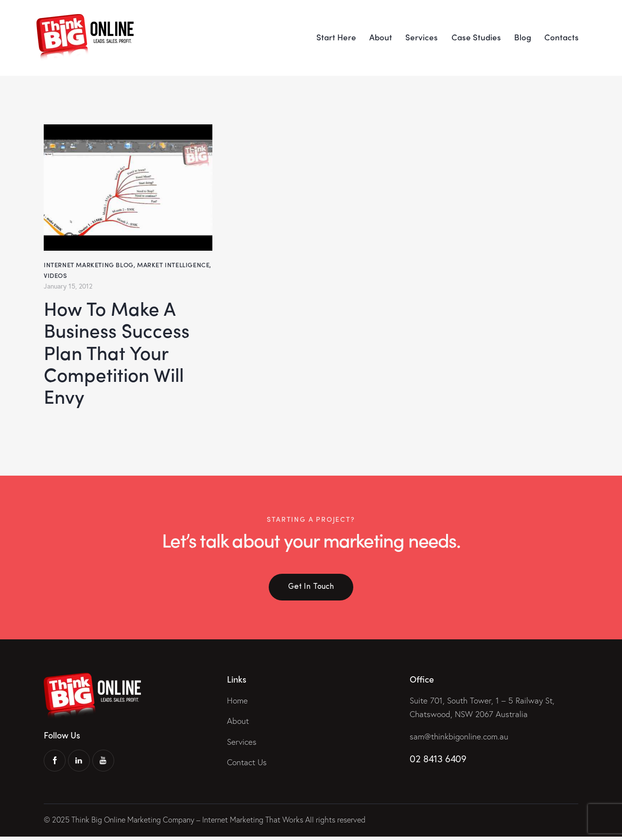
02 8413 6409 (438, 762)
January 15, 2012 (68, 285)
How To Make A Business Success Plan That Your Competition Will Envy (118, 353)
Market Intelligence (173, 265)
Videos (55, 275)
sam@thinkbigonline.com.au (459, 740)
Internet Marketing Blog (89, 265)
